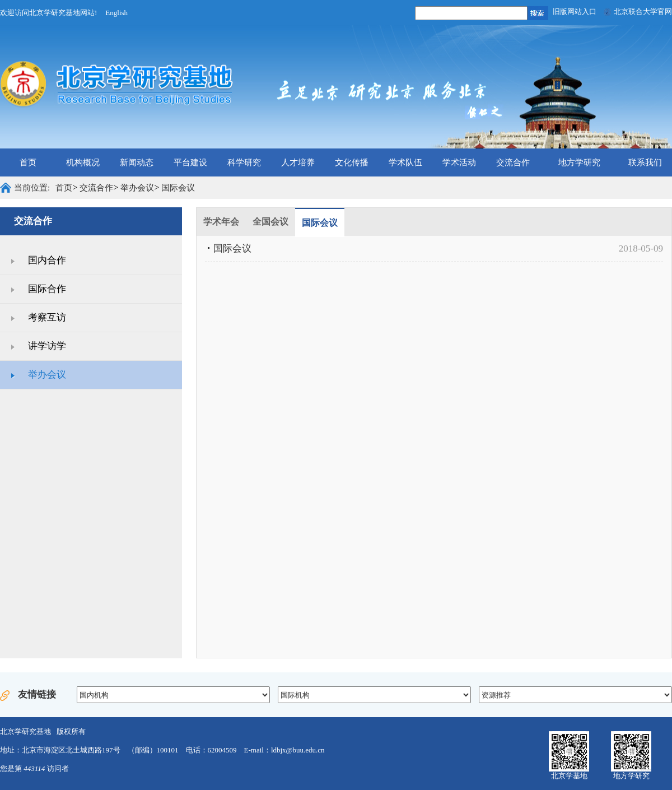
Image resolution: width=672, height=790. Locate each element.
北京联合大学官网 (643, 11)
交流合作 (513, 162)
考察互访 (47, 317)
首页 (28, 162)
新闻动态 (137, 162)
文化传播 (352, 162)
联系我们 (645, 162)
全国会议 (270, 222)
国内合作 (47, 260)
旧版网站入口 (575, 11)
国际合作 (47, 289)
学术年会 (221, 222)
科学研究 (244, 162)
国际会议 (178, 188)
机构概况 (83, 162)
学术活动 (459, 162)
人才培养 (298, 162)
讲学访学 (47, 346)
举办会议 (137, 188)
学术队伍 (405, 162)
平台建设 (190, 162)
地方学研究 (579, 162)
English (116, 13)
